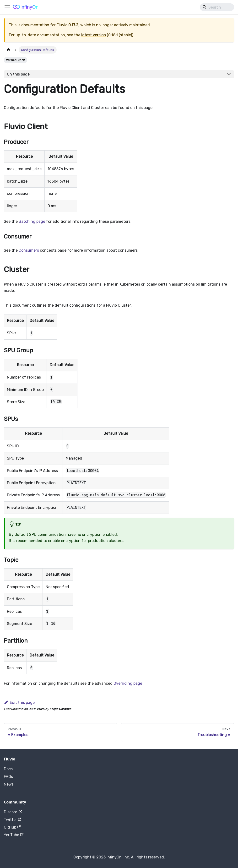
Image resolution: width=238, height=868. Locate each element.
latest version (94, 35)
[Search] (217, 7)
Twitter (13, 820)
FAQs (8, 777)
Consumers (29, 250)
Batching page (32, 221)
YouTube (14, 835)
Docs (8, 769)
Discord (13, 812)
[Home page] (8, 50)
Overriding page (128, 683)
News (9, 784)
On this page (18, 74)
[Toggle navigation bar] (7, 7)
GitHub (12, 827)
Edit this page (19, 703)
